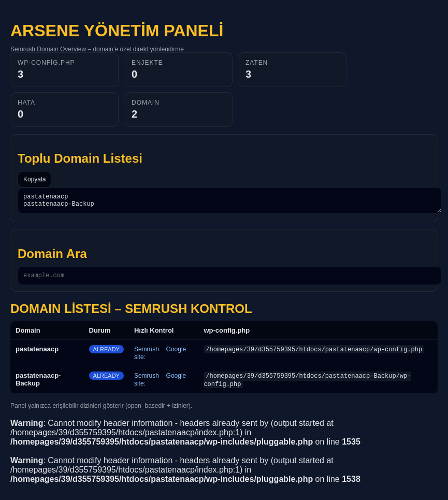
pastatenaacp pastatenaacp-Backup (230, 202)
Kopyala (34, 179)
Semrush (147, 354)
